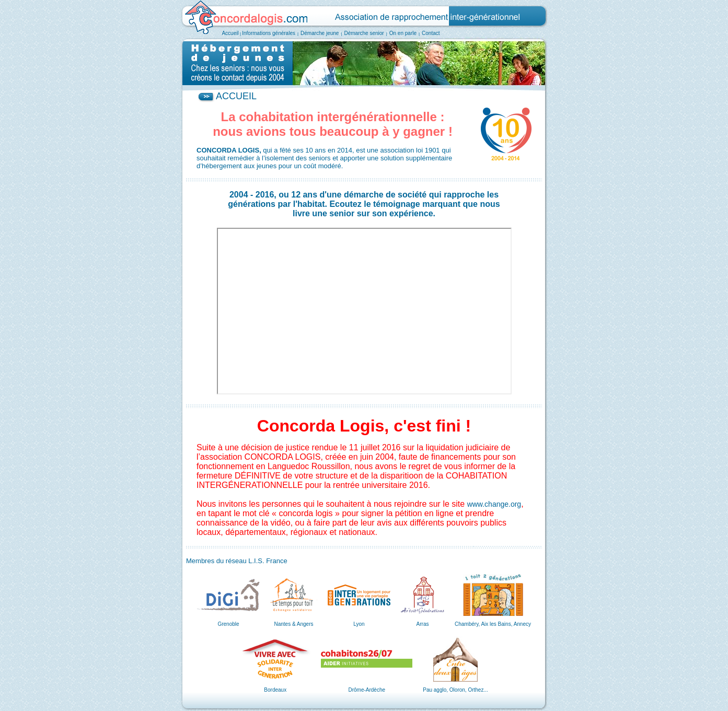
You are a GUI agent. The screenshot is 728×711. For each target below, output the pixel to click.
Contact (431, 33)
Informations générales (269, 33)
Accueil (230, 33)
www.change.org (494, 504)
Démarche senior (364, 33)
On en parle (403, 33)
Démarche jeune (320, 33)
